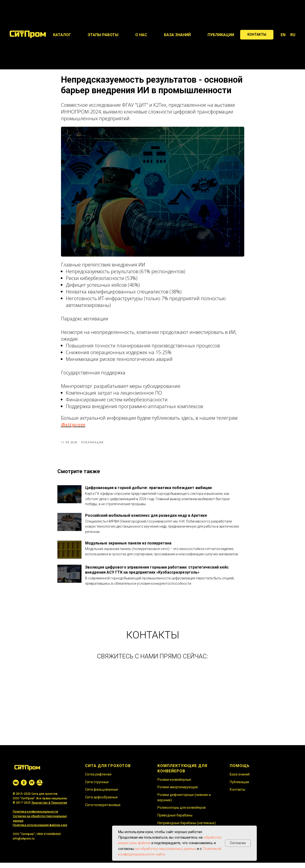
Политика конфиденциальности (35, 817)
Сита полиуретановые (103, 810)
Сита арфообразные (101, 803)
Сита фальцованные (102, 795)
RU (293, 35)
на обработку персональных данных (166, 849)
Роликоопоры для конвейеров (182, 813)
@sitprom (73, 427)
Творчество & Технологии (49, 808)
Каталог (62, 35)
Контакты (237, 795)
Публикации (221, 35)
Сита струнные (97, 787)
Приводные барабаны (175, 821)
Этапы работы (103, 35)
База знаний (177, 35)
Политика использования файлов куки (40, 831)
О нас (141, 35)
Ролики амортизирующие (178, 793)
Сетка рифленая (98, 780)
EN (283, 35)
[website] (16, 788)
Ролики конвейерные (174, 785)
